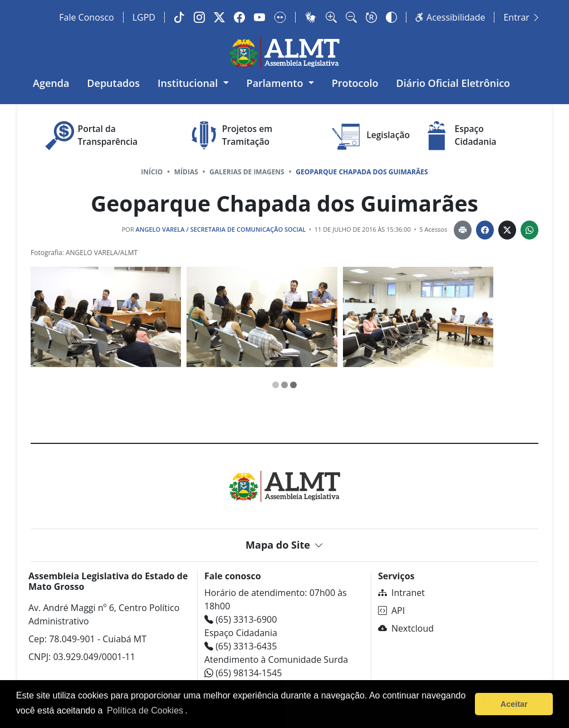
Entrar (522, 17)
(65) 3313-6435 (241, 646)
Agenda (51, 83)
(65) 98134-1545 (243, 673)
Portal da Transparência (90, 136)
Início (152, 172)
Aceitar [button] (514, 704)
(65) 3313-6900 (241, 619)
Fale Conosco (86, 17)
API (391, 610)
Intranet (401, 593)
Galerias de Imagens (247, 172)
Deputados (113, 83)
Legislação (370, 136)
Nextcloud (406, 628)
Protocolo (355, 83)
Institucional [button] (189, 83)
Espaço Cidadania (458, 136)
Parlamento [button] (276, 83)
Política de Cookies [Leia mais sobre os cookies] (145, 710)
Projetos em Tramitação (229, 136)
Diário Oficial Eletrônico (453, 83)
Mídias (186, 172)
